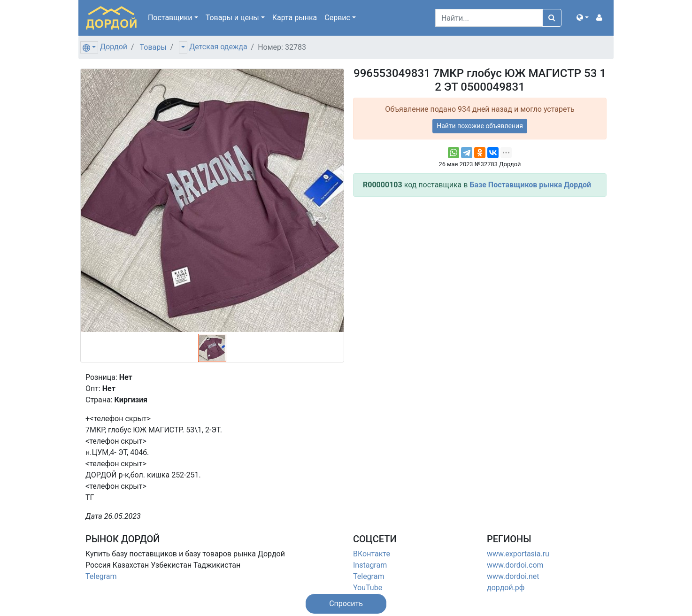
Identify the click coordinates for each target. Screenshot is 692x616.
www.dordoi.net (513, 576)
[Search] (489, 18)
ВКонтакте (372, 554)
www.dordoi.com (515, 565)
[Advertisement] (480, 270)
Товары (153, 47)
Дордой (114, 47)
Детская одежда (218, 47)
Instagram (370, 565)
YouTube (368, 588)
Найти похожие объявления (480, 126)
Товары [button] (232, 18)
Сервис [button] (337, 18)
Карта (295, 18)
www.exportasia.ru (518, 554)
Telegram (101, 576)
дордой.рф (506, 588)
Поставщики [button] (170, 18)
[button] (583, 18)
